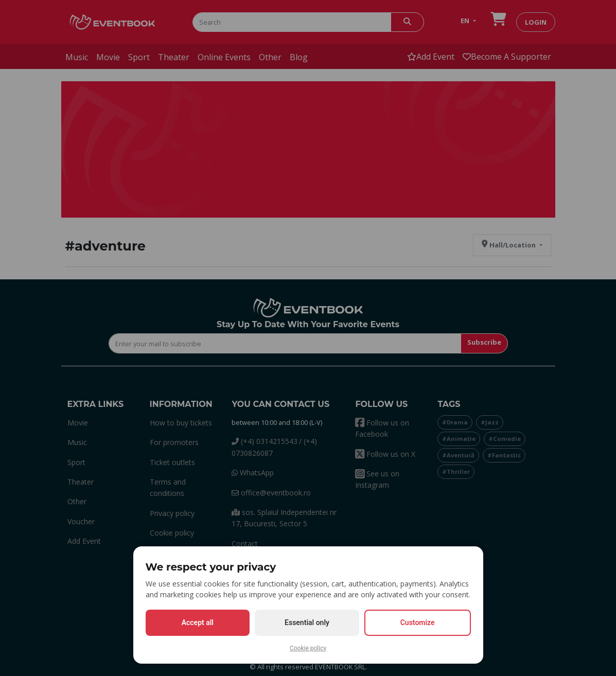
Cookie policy (308, 648)
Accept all (198, 622)
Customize (418, 622)
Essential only (307, 622)
